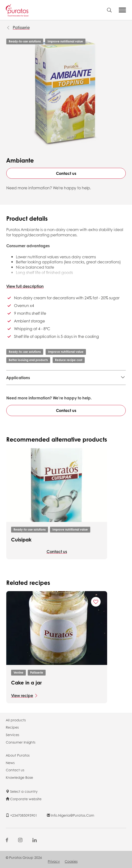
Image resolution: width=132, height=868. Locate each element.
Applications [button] (18, 378)
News (10, 763)
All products (16, 720)
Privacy (54, 861)
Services (12, 735)
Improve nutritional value (65, 41)
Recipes (12, 727)
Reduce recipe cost (69, 360)
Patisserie (21, 27)
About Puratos (18, 755)
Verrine (18, 673)
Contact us (66, 173)
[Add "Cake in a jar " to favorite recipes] (96, 602)
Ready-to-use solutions (25, 41)
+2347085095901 (21, 815)
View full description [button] (25, 286)
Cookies (71, 861)
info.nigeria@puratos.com (70, 815)
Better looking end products (28, 360)
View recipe (22, 695)
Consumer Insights (21, 742)
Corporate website (24, 799)
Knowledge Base (19, 777)
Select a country (22, 791)
